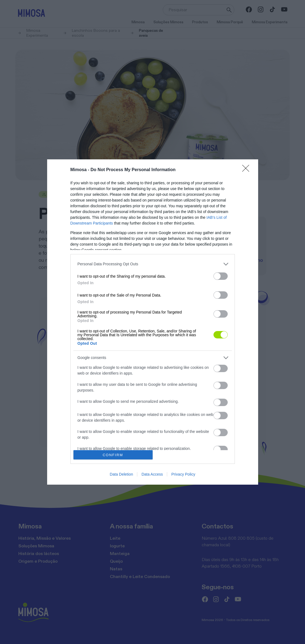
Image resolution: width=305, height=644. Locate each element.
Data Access (152, 474)
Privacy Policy (183, 474)
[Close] (247, 170)
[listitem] (153, 264)
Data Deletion (122, 474)
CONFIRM (113, 455)
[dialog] (153, 322)
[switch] (221, 276)
